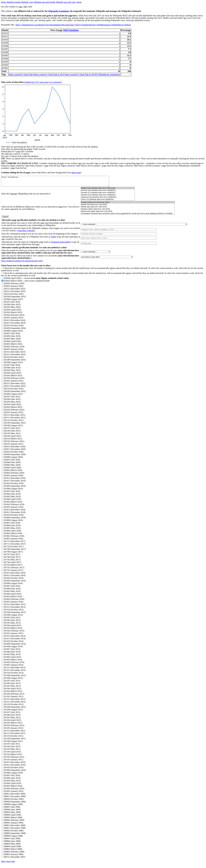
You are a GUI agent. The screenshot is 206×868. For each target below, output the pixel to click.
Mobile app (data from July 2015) (128, 209)
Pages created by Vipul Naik (21, 74)
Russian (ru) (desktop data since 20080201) (108, 195)
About (79, 2)
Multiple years (27, 2)
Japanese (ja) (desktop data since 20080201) (108, 199)
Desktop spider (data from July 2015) (128, 211)
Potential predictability (61, 244)
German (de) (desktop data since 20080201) (108, 192)
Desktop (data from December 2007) (128, 204)
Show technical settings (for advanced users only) (22, 263)
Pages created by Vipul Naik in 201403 (81, 74)
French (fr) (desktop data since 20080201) (108, 201)
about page (76, 173)
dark (30, 7)
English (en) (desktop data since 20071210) (108, 190)
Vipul (53, 239)
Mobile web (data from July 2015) (128, 207)
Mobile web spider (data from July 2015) (128, 213)
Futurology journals (26, 232)
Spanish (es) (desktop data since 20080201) (108, 197)
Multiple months (14, 2)
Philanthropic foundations (109, 74)
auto (21, 7)
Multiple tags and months (45, 2)
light (25, 7)
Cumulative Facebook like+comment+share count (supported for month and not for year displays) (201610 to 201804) (128, 216)
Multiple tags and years (66, 2)
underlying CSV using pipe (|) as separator (43, 82)
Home (4, 2)
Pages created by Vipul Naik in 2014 (49, 74)
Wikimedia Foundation (58, 11)
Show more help (8, 863)
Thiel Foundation (71, 30)
